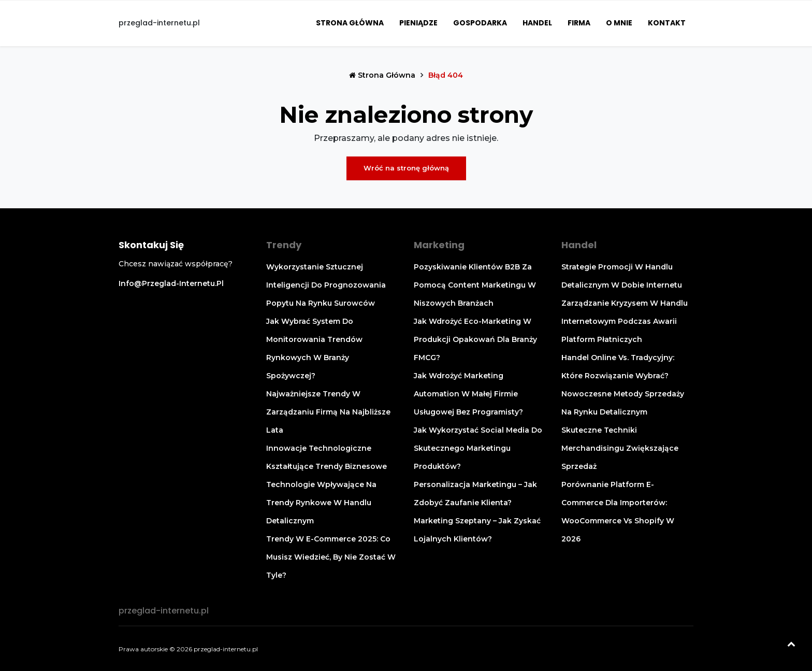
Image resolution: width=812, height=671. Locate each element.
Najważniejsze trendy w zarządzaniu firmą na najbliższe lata (328, 412)
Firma (579, 23)
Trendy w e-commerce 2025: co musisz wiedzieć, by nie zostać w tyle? (331, 557)
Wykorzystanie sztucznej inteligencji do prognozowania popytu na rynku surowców (326, 285)
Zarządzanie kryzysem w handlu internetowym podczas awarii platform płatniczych (625, 321)
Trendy (284, 245)
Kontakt (667, 23)
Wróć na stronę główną (406, 168)
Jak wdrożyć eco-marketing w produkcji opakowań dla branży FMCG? (475, 339)
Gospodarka (480, 23)
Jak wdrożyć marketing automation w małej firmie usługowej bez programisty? (468, 394)
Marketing (439, 245)
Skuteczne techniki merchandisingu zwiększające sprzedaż (620, 448)
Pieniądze (418, 23)
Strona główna (350, 23)
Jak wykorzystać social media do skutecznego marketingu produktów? (478, 448)
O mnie (619, 23)
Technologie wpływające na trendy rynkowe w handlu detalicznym (321, 503)
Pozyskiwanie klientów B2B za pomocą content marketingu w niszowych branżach (475, 285)
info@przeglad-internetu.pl (171, 283)
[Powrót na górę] (791, 645)
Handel (537, 23)
